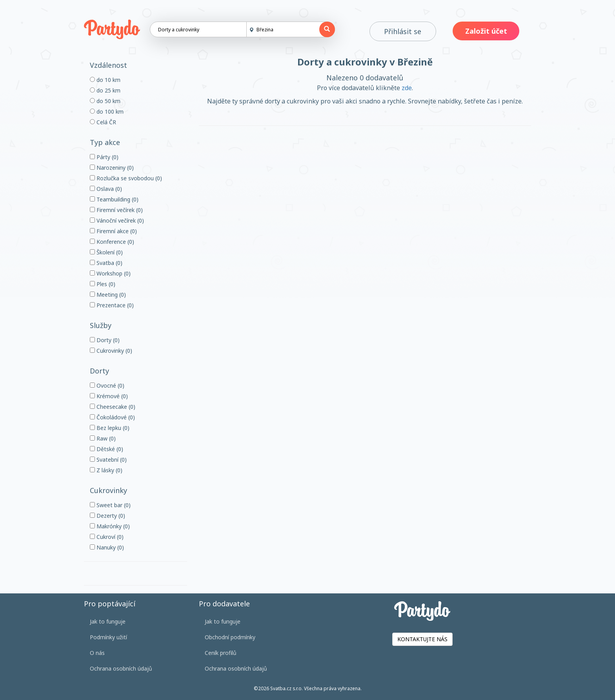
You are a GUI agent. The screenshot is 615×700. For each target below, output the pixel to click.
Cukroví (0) (107, 537)
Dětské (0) (106, 449)
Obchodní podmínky (230, 637)
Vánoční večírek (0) (117, 220)
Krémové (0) (109, 396)
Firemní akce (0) (113, 231)
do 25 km (105, 90)
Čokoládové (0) (112, 417)
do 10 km (105, 80)
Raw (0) (103, 438)
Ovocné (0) (107, 385)
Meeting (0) (108, 295)
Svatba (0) (106, 263)
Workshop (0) (110, 273)
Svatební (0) (108, 460)
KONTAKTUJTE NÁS (422, 639)
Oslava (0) (106, 189)
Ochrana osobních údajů (121, 668)
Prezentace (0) (112, 305)
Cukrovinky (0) (111, 351)
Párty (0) (104, 157)
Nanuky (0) (107, 547)
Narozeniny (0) (112, 168)
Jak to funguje (108, 621)
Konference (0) (112, 242)
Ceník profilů (221, 653)
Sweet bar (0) (110, 505)
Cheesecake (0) (113, 407)
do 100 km (107, 112)
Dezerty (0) (107, 516)
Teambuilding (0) (114, 199)
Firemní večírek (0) (116, 210)
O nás (97, 653)
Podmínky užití (108, 637)
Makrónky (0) (110, 526)
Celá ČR (103, 122)
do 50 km (105, 101)
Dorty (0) (105, 340)
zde (407, 88)
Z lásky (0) (106, 470)
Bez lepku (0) (110, 428)
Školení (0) (106, 252)
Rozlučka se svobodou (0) (126, 178)
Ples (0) (103, 284)
